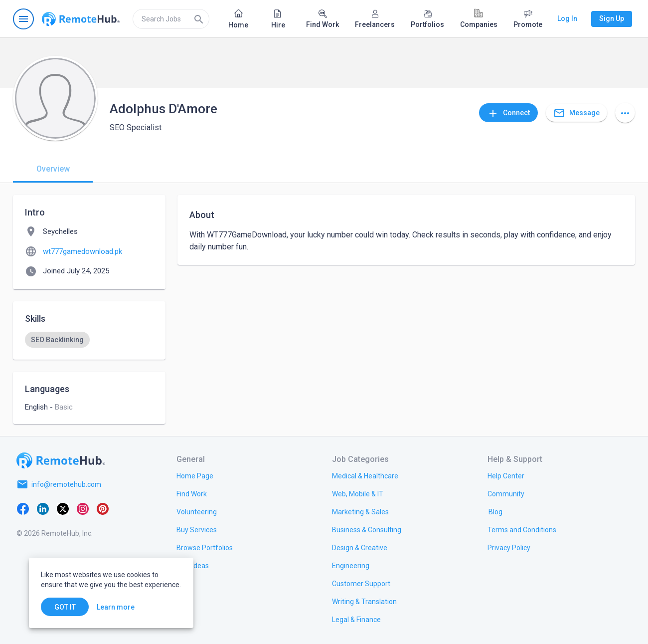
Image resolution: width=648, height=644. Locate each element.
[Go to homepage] (81, 19)
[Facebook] (23, 508)
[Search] (199, 19)
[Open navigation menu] (23, 19)
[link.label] (506, 475)
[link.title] (195, 475)
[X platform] (63, 508)
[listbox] (89, 340)
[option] (57, 340)
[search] (171, 19)
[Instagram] (83, 508)
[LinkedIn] (43, 508)
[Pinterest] (103, 508)
